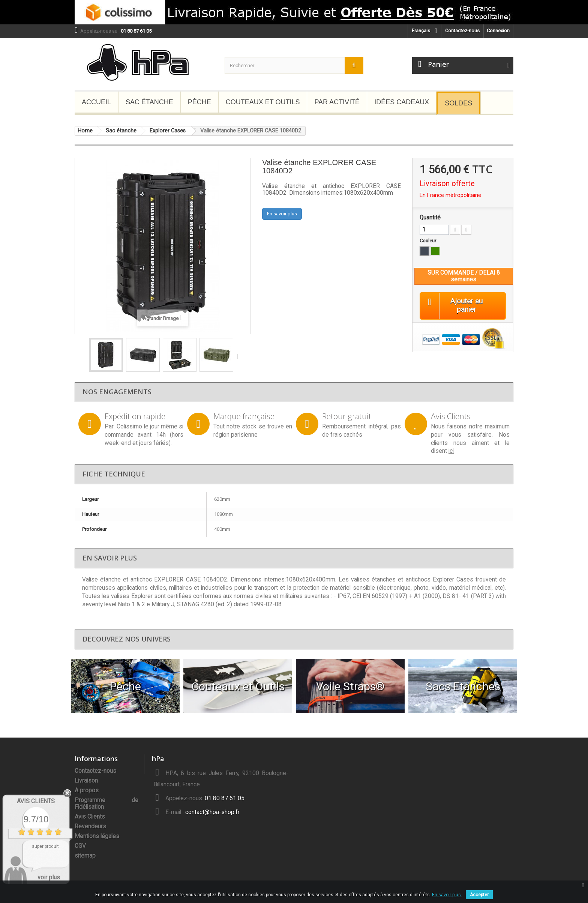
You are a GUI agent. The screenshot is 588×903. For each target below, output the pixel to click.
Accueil (96, 102)
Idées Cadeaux (402, 102)
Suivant (240, 356)
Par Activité (337, 102)
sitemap (85, 856)
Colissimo (129, 427)
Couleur (428, 241)
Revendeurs (90, 826)
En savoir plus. (447, 895)
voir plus (49, 877)
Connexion (498, 31)
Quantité (430, 218)
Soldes (458, 103)
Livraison (86, 781)
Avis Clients (90, 817)
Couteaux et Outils (263, 102)
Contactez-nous (462, 31)
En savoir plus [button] (282, 214)
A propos (87, 790)
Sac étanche (149, 102)
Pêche (199, 102)
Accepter (479, 895)
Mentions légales (97, 836)
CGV (80, 846)
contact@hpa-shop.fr (212, 812)
